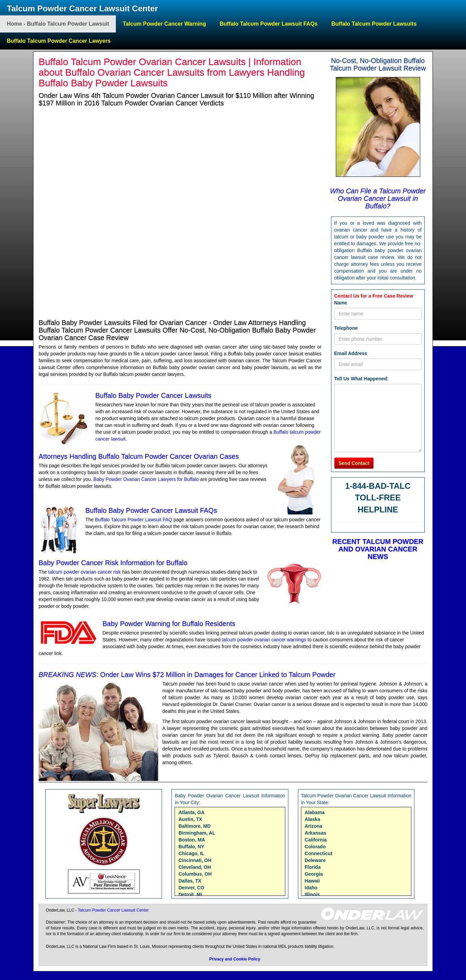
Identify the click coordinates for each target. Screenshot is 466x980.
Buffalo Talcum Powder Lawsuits (374, 24)
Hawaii (312, 881)
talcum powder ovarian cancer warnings (265, 640)
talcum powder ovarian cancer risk (84, 572)
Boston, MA (192, 840)
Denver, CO (191, 888)
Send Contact (354, 463)
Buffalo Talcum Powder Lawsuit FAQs (269, 24)
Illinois (312, 894)
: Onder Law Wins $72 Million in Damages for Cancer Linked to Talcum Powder (187, 675)
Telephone (346, 328)
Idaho (311, 888)
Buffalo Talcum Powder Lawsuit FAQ (134, 520)
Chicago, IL (191, 853)
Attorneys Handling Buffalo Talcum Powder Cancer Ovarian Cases (139, 456)
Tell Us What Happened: (361, 379)
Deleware (315, 860)
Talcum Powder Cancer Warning (164, 24)
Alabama (315, 812)
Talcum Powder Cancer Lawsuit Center (82, 8)
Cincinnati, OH (195, 860)
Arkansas (316, 833)
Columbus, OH (195, 874)
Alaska (312, 819)
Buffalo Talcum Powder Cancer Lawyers (59, 41)
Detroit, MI (190, 894)
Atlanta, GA (191, 812)
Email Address (351, 353)
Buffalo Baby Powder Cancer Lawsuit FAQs (151, 510)
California (316, 840)
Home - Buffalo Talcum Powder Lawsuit (58, 24)
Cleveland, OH (195, 867)
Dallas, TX (190, 881)
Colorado (315, 847)
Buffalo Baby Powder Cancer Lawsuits (153, 395)
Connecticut (319, 853)
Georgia (314, 874)
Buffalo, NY (191, 847)
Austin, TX (190, 819)
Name (341, 303)
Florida (313, 867)
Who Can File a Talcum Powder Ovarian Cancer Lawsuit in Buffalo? (378, 198)
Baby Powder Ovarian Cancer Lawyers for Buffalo (146, 479)
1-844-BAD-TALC (378, 486)
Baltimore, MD (194, 826)
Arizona (313, 826)
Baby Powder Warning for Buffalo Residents (169, 624)
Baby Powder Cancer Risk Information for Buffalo (113, 563)
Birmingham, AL (197, 833)
